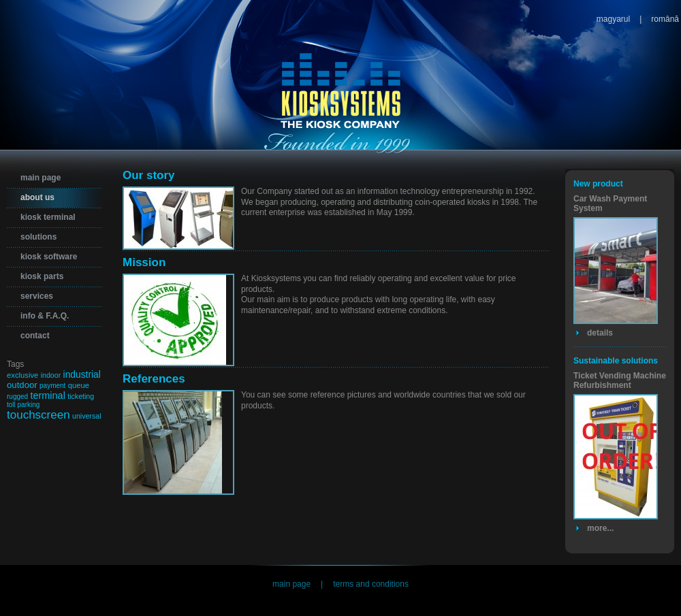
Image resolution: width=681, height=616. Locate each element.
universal (87, 416)
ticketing (81, 396)
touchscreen (38, 415)
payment (52, 386)
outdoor (22, 385)
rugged (17, 396)
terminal (47, 395)
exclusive (22, 375)
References (154, 379)
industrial (82, 374)
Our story (149, 175)
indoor (51, 375)
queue (79, 385)
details (600, 333)
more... (600, 528)
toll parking (23, 405)
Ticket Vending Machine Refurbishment (620, 380)
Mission (144, 262)
